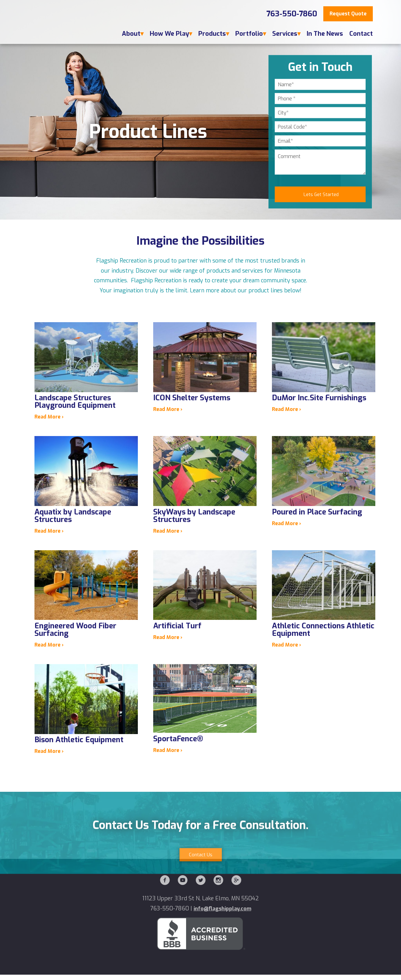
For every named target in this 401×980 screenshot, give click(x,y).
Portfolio (249, 34)
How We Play (169, 34)
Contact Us (200, 900)
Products (212, 34)
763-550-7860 (292, 14)
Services (285, 34)
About (131, 34)
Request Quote (348, 14)
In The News (325, 34)
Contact (361, 34)
